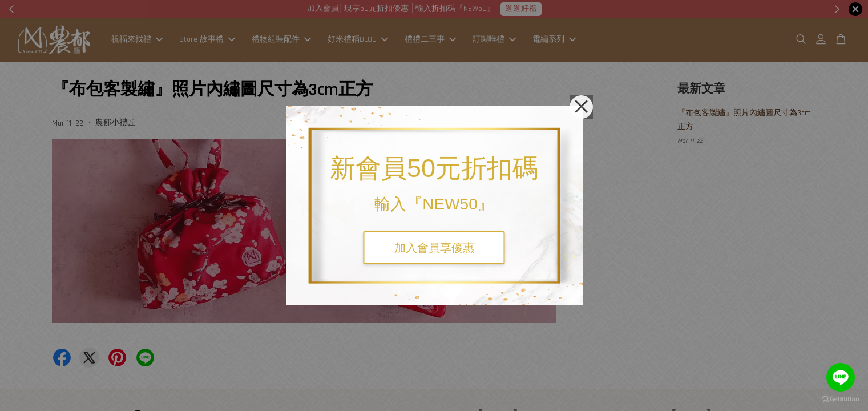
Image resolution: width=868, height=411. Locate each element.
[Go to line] (841, 377)
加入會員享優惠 (434, 248)
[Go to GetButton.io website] (841, 399)
